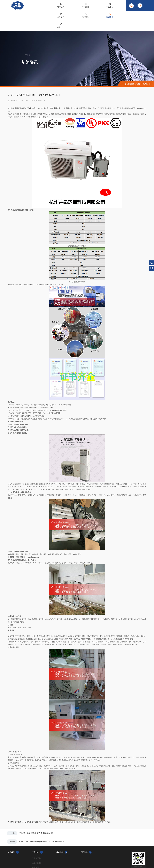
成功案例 (86, 8)
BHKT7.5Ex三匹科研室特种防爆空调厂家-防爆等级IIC (44, 823)
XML (55, 859)
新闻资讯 (107, 8)
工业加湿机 (36, 844)
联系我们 (117, 8)
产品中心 (75, 8)
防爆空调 (31, 89)
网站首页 (54, 8)
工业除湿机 (36, 840)
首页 (138, 64)
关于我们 (65, 8)
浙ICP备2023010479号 (45, 859)
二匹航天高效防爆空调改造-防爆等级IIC (38, 814)
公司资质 (96, 8)
